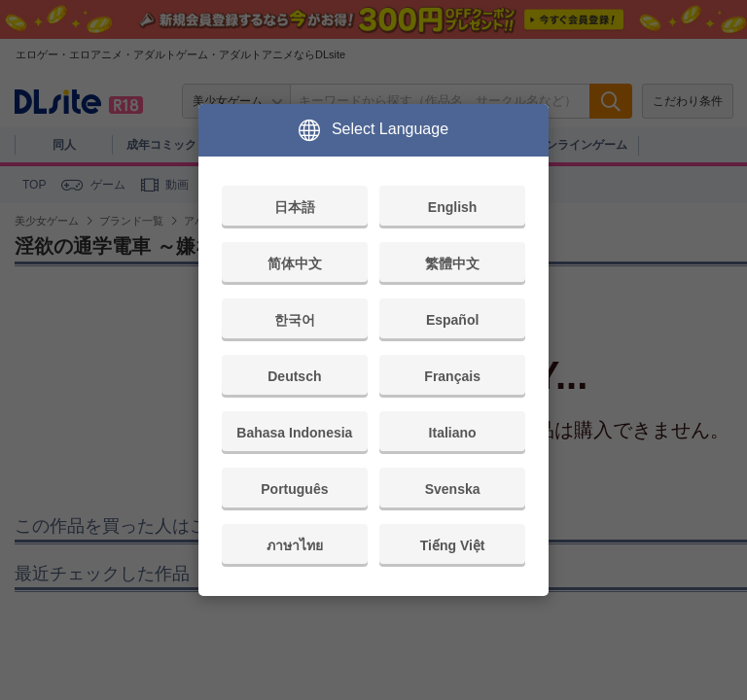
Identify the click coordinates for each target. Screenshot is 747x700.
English (453, 207)
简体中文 (295, 263)
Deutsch (294, 376)
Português (294, 489)
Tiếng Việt (453, 545)
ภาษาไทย (295, 545)
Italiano (453, 433)
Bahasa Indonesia (294, 433)
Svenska (453, 489)
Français (452, 376)
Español (452, 320)
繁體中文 (452, 263)
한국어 (295, 320)
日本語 (295, 207)
